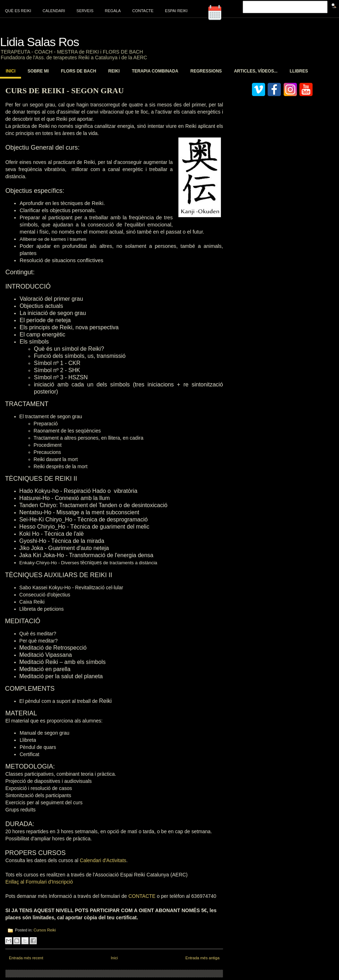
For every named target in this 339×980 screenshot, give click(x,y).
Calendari (54, 11)
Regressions (206, 71)
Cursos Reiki (45, 930)
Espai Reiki (176, 11)
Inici (11, 71)
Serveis (85, 11)
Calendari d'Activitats (103, 860)
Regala (113, 11)
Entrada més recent (26, 958)
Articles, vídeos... (256, 71)
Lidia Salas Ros (39, 42)
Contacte (143, 11)
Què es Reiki (18, 11)
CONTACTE (143, 896)
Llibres (299, 71)
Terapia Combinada (155, 71)
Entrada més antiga (203, 958)
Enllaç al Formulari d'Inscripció (39, 882)
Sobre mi (38, 71)
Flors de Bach (79, 71)
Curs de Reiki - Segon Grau (65, 91)
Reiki (114, 71)
